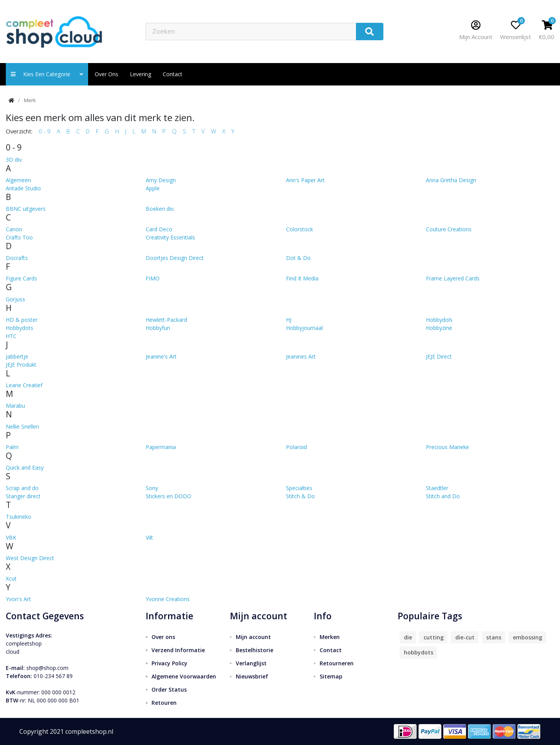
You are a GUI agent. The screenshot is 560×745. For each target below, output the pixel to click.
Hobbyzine (439, 328)
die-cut (465, 637)
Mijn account (253, 637)
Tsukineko (19, 517)
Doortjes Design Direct (175, 258)
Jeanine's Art (161, 356)
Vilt (149, 537)
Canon (14, 229)
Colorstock (300, 229)
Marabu (15, 406)
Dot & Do (298, 258)
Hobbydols (439, 320)
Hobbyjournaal (304, 328)
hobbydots (419, 652)
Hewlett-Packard (166, 320)
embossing (528, 637)
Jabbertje (17, 356)
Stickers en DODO (169, 496)
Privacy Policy (169, 663)
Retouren (164, 703)
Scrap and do (22, 488)
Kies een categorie (47, 74)
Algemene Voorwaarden (184, 676)
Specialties (299, 488)
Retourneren (337, 663)
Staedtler (437, 488)
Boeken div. (160, 209)
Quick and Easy (25, 467)
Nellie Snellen (22, 426)
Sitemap (331, 676)
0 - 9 (45, 131)
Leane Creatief (24, 385)
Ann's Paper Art (305, 180)
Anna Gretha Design (451, 180)
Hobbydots (20, 328)
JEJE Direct (439, 356)
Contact (331, 650)
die (408, 637)
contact (173, 74)
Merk (30, 100)
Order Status (169, 689)
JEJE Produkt (21, 365)
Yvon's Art (18, 599)
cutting (434, 637)
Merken (330, 637)
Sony (152, 488)
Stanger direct (23, 496)
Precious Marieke (448, 447)
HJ (289, 320)
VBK (11, 537)
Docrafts (17, 258)
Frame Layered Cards (453, 278)
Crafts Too (19, 237)
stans (494, 637)
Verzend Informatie (178, 650)
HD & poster (22, 320)
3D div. (14, 160)
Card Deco (159, 229)
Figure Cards (21, 278)
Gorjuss (15, 299)
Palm (12, 447)
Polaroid (296, 447)
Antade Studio (23, 188)
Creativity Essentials (170, 237)
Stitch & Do (300, 496)
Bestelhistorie (254, 650)
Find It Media (302, 278)
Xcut (11, 578)
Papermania (161, 447)
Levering (140, 74)
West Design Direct (30, 558)
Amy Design (161, 180)
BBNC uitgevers (26, 209)
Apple (153, 188)
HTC (11, 336)
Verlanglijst (251, 663)
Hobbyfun (158, 328)
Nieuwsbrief (252, 676)
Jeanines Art (301, 356)
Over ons (106, 74)
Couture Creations (449, 229)
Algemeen (18, 180)
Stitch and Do (443, 496)
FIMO (153, 278)
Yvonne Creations (168, 599)
